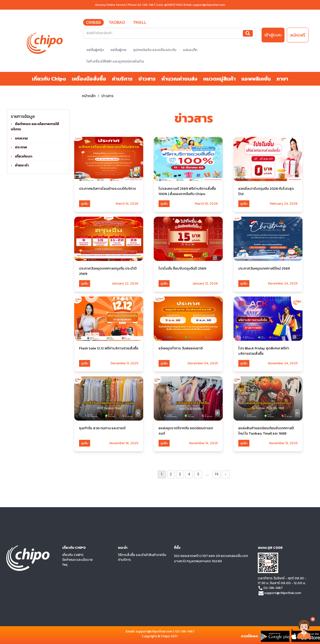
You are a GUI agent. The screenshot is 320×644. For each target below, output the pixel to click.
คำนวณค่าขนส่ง (179, 79)
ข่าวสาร (147, 79)
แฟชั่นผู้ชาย (118, 50)
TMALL (140, 22)
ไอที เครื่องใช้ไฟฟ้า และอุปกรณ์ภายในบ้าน (115, 61)
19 (216, 474)
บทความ (21, 138)
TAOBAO (117, 22)
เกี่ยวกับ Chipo (49, 79)
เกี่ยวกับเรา (24, 156)
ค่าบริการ (122, 79)
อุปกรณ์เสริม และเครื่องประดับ (155, 50)
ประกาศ (21, 147)
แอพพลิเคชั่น (256, 79)
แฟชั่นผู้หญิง (95, 50)
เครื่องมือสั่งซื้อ (89, 79)
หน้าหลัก (89, 96)
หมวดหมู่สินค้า (219, 79)
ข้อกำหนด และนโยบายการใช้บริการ (35, 126)
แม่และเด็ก (190, 50)
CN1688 (93, 22)
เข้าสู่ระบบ (273, 35)
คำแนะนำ (22, 165)
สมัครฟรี (298, 35)
